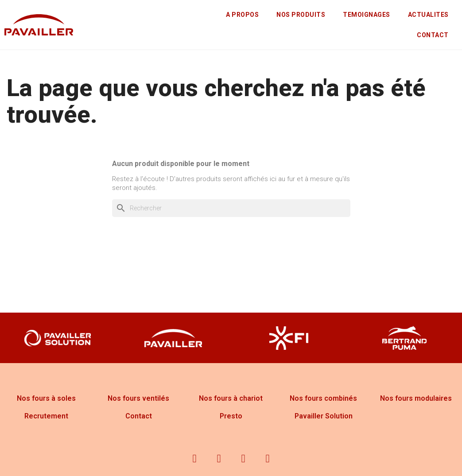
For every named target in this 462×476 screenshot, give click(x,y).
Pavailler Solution (324, 416)
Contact (139, 416)
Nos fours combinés (323, 398)
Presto (231, 416)
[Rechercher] (231, 208)
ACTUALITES (428, 15)
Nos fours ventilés (138, 398)
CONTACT (433, 35)
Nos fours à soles (46, 398)
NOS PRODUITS (301, 15)
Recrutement (46, 416)
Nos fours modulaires (416, 398)
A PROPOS (242, 15)
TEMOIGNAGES (367, 15)
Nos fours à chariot (231, 398)
